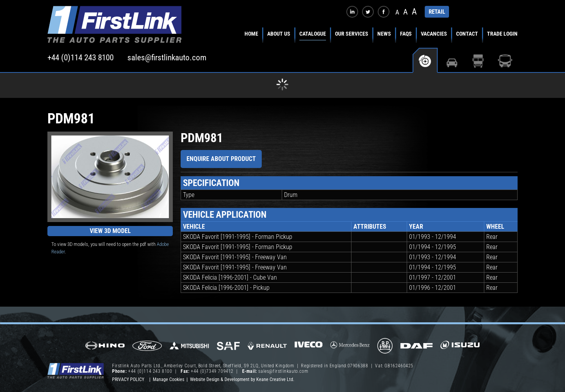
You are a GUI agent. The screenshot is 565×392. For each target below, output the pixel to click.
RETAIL (437, 12)
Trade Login (502, 34)
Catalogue (313, 34)
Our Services (352, 34)
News (384, 34)
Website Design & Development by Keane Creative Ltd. (242, 379)
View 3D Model (110, 231)
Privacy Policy (128, 379)
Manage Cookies (168, 379)
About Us (279, 34)
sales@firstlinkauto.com (167, 58)
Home (251, 34)
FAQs (406, 34)
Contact (467, 34)
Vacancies (434, 34)
